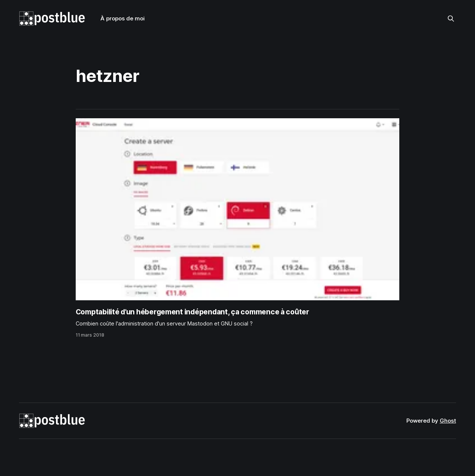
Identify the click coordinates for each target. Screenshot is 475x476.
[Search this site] (451, 19)
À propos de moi (123, 18)
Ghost (448, 421)
